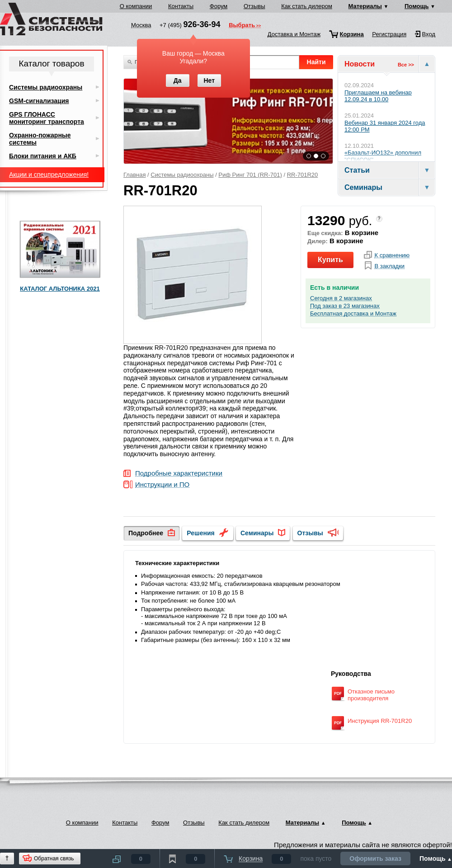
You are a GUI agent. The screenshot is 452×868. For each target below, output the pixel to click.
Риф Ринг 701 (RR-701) (250, 175)
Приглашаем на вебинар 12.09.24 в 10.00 (378, 96)
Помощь (417, 6)
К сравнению (392, 255)
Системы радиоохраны (182, 175)
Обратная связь (54, 859)
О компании (136, 6)
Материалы (365, 6)
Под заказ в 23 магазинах (345, 306)
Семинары (257, 533)
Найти (316, 62)
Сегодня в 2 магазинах (341, 298)
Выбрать (242, 26)
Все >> (406, 65)
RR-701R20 (303, 175)
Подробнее (146, 533)
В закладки (389, 266)
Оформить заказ (375, 859)
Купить (330, 260)
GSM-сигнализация (39, 101)
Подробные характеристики (179, 474)
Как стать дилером (307, 6)
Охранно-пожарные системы (40, 139)
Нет (209, 80)
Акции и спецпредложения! (49, 175)
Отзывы (254, 6)
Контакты (181, 6)
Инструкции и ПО (162, 485)
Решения (200, 533)
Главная (134, 175)
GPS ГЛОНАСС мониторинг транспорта (47, 118)
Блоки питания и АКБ (43, 156)
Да (178, 80)
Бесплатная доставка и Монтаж (353, 314)
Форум (219, 6)
